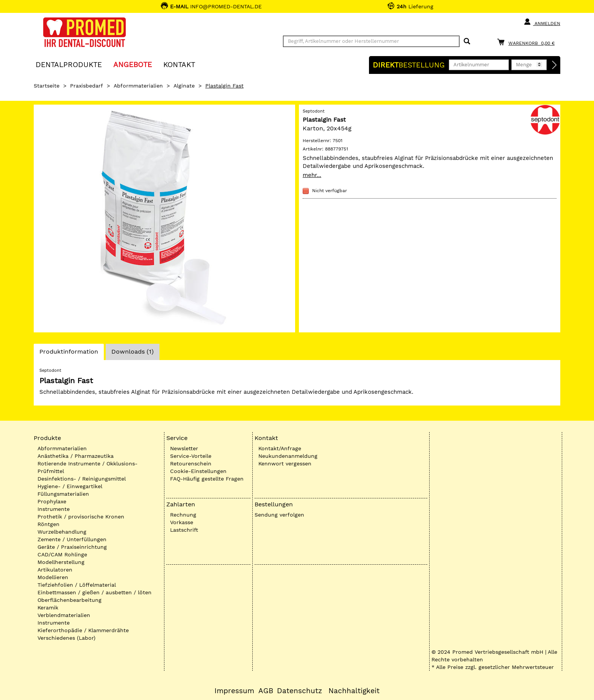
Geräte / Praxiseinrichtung (72, 547)
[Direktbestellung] (555, 65)
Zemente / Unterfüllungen (72, 539)
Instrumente (54, 509)
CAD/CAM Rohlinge (62, 554)
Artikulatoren (55, 570)
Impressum (234, 691)
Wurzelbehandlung (62, 532)
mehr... (312, 175)
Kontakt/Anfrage (280, 448)
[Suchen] (467, 41)
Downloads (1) (133, 352)
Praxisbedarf (87, 86)
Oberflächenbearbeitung (70, 600)
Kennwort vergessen (285, 464)
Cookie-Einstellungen (198, 471)
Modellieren (53, 577)
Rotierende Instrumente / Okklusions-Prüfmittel (88, 467)
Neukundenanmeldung (288, 456)
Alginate (184, 86)
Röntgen (48, 524)
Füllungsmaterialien (63, 494)
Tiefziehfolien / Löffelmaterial (77, 585)
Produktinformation (69, 354)
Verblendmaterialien (64, 615)
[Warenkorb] (528, 42)
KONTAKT (179, 64)
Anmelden (542, 22)
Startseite (47, 86)
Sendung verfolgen (279, 515)
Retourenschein (191, 464)
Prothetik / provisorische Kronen (81, 517)
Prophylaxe (52, 501)
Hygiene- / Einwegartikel (70, 486)
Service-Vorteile (191, 456)
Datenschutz (299, 691)
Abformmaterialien (138, 86)
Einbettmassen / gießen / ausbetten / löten (95, 592)
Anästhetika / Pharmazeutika (76, 456)
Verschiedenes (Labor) (66, 638)
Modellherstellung (61, 562)
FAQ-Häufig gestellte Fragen (207, 479)
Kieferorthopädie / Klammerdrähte (83, 630)
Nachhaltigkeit (354, 691)
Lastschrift (184, 530)
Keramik (48, 608)
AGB (266, 691)
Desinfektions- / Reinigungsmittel (82, 479)
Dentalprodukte (69, 64)
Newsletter (184, 448)
